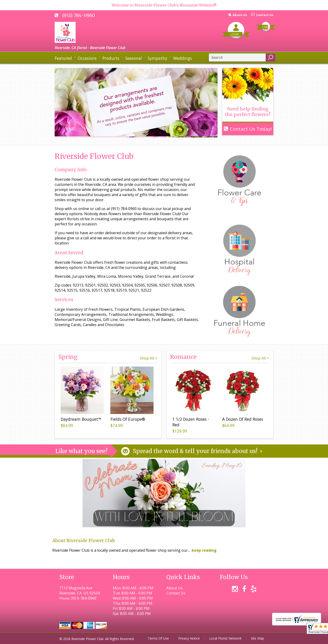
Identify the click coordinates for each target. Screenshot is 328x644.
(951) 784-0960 (79, 15)
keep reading (204, 550)
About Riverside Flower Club (84, 541)
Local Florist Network (225, 638)
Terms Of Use (158, 638)
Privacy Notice (189, 638)
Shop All (149, 358)
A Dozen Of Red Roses (243, 419)
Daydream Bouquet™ (81, 419)
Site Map (257, 638)
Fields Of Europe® (128, 419)
